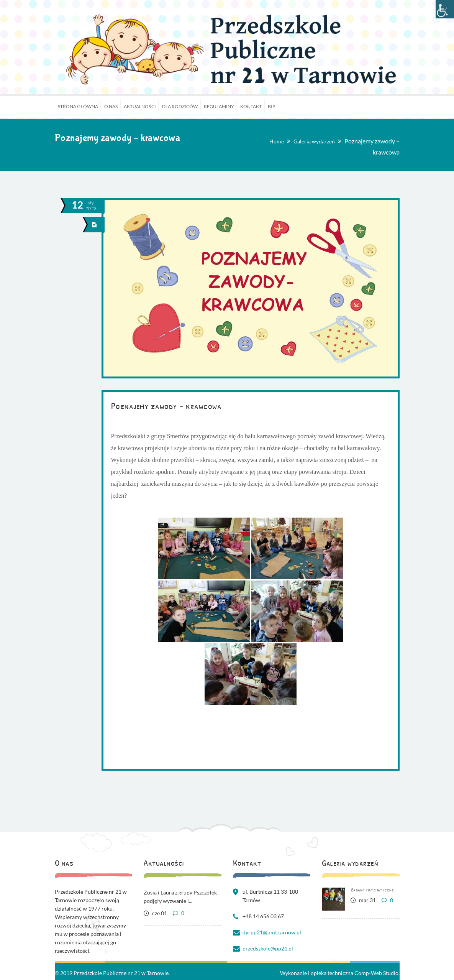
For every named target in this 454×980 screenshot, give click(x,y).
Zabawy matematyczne (372, 890)
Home (277, 141)
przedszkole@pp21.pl (268, 948)
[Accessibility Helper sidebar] (445, 9)
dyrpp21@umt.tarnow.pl (272, 932)
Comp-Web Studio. (377, 973)
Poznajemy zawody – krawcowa (166, 406)
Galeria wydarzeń (314, 141)
